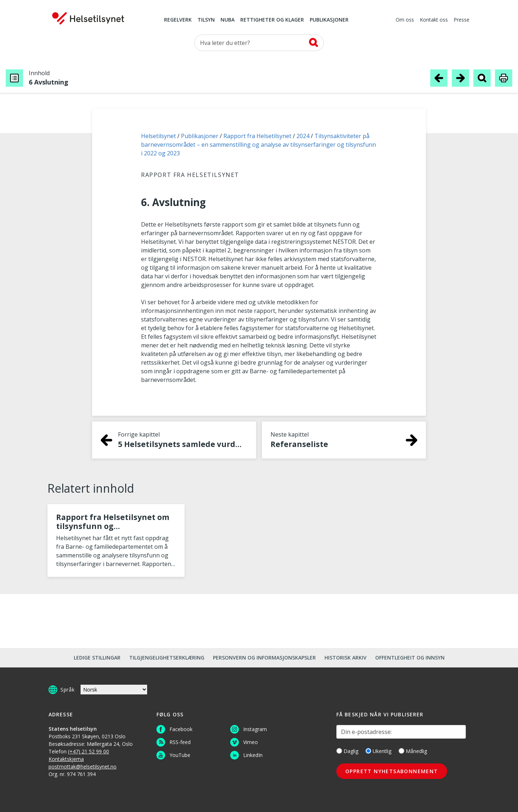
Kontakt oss (434, 20)
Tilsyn (206, 20)
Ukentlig (378, 751)
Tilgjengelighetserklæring (167, 658)
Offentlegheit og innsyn (410, 658)
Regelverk (178, 20)
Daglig (347, 751)
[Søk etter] (259, 43)
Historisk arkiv (346, 658)
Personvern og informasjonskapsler (264, 658)
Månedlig (413, 751)
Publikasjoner (329, 20)
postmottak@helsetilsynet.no (83, 767)
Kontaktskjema (66, 759)
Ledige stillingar (97, 658)
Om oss (405, 20)
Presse (462, 20)
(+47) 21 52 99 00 (88, 751)
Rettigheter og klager (272, 20)
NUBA (228, 20)
